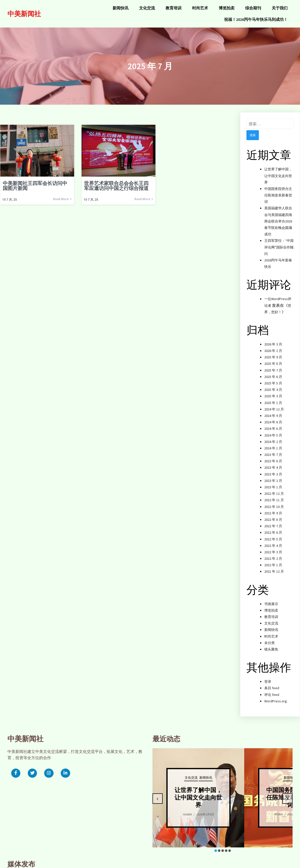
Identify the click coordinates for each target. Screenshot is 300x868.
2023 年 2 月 (273, 477)
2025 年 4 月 (273, 386)
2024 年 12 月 (274, 405)
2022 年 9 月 (273, 509)
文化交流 (271, 620)
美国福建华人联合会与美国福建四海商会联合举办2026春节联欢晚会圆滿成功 (278, 217)
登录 (268, 678)
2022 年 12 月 (274, 490)
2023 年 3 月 (273, 470)
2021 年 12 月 (274, 568)
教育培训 (271, 613)
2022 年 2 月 (273, 555)
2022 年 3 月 (273, 548)
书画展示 (271, 600)
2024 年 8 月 (273, 418)
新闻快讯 (271, 626)
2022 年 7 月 (273, 522)
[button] (143, 848)
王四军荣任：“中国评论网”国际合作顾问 (279, 243)
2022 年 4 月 (273, 542)
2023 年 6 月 (273, 457)
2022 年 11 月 (274, 496)
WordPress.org (276, 697)
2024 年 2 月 (273, 438)
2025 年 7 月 (273, 367)
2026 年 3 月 (273, 341)
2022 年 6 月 (273, 529)
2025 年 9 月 (273, 353)
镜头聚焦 (271, 646)
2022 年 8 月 (273, 516)
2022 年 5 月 (273, 535)
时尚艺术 (271, 632)
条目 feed (272, 684)
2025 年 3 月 (273, 392)
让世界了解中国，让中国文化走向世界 (278, 172)
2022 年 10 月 (274, 503)
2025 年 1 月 (273, 399)
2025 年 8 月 (273, 360)
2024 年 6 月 (273, 425)
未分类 (270, 639)
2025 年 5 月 (273, 379)
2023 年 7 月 (273, 451)
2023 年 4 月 (273, 464)
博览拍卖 (271, 607)
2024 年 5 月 (273, 431)
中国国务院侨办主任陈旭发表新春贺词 (278, 191)
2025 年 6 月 (273, 373)
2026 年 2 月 (273, 347)
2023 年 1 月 (273, 483)
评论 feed (272, 691)
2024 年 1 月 (273, 444)
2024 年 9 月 (273, 412)
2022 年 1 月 (273, 561)
